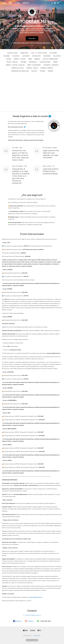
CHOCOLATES (36, 56)
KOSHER (50, 71)
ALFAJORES (53, 53)
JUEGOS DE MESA (45, 62)
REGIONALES (33, 62)
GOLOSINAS (47, 56)
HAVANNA (7, 56)
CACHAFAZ (16, 56)
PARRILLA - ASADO (20, 59)
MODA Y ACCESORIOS (34, 65)
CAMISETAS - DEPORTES (51, 65)
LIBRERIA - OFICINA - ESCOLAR (15, 65)
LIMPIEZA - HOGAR (32, 68)
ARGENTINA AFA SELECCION (20, 71)
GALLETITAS (57, 56)
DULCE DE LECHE (12, 53)
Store (4, 3)
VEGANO (42, 71)
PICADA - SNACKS (12, 62)
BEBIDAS (37, 59)
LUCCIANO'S (26, 56)
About (10, 3)
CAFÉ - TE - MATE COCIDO (39, 53)
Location (17, 3)
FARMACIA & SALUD (17, 68)
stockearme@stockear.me (35, 597)
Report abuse (37, 636)
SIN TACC (34, 71)
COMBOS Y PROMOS (47, 68)
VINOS (30, 59)
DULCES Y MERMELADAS (50, 59)
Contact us (26, 3)
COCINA (9, 59)
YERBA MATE (24, 53)
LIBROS (55, 62)
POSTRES (23, 62)
